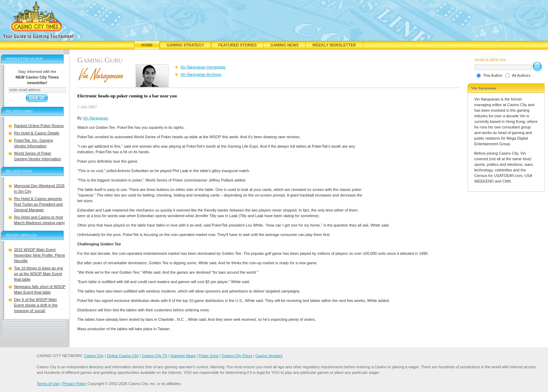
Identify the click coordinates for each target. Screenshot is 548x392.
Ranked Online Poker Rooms (39, 126)
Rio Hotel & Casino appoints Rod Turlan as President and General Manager (38, 204)
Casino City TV (155, 356)
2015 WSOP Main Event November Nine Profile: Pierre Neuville (39, 255)
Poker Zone (208, 356)
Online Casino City (123, 356)
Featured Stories (237, 45)
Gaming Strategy (185, 45)
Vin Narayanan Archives (201, 74)
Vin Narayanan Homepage (203, 67)
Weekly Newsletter (334, 45)
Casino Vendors (269, 356)
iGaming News (183, 356)
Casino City (94, 356)
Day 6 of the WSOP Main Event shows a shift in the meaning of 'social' (36, 305)
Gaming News (285, 45)
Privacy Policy (74, 384)
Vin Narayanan (96, 118)
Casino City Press (237, 356)
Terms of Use (48, 384)
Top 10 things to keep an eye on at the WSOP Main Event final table (39, 274)
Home (147, 45)
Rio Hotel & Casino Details (37, 133)
